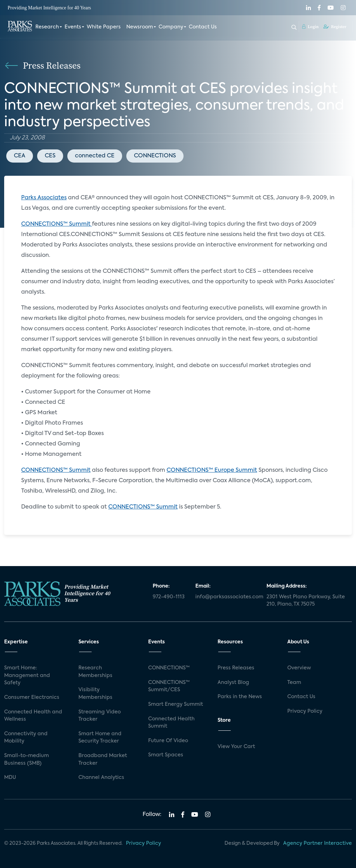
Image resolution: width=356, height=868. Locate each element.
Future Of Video (168, 741)
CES (50, 156)
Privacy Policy (305, 711)
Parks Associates (44, 198)
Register (335, 27)
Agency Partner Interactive (317, 843)
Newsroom (140, 27)
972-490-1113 (169, 597)
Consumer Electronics (32, 697)
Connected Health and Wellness (33, 716)
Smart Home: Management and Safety (27, 675)
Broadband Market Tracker (103, 759)
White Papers (104, 27)
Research (47, 27)
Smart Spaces (166, 755)
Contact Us (203, 27)
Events (73, 27)
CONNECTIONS (155, 156)
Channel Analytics (101, 778)
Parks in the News (240, 697)
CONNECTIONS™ (169, 668)
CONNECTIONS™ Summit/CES (169, 686)
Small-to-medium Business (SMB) (27, 759)
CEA (20, 156)
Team (294, 683)
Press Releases (236, 668)
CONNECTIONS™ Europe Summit (212, 470)
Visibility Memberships (95, 694)
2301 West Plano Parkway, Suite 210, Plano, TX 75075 (306, 601)
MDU (10, 778)
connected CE (95, 156)
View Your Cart (236, 747)
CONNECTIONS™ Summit (57, 224)
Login (310, 27)
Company (171, 27)
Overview (299, 668)
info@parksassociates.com (227, 597)
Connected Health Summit (171, 723)
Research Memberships (95, 672)
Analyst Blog (233, 683)
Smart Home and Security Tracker (100, 738)
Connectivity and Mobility (26, 738)
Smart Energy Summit (176, 704)
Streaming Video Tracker (100, 716)
